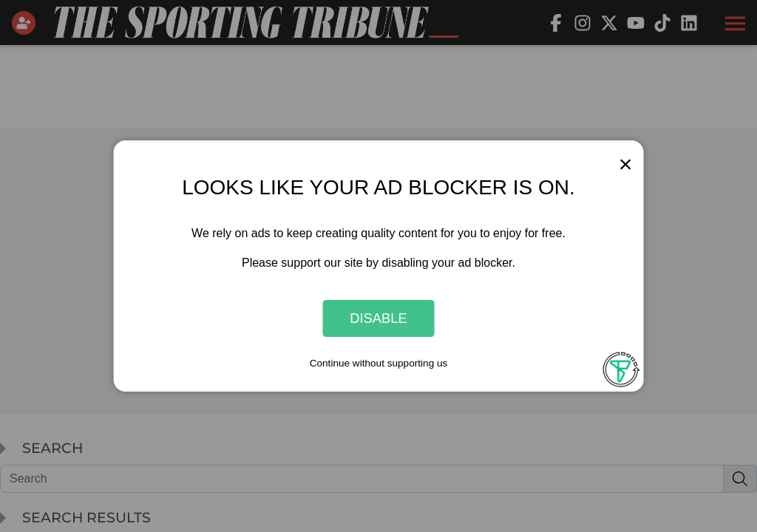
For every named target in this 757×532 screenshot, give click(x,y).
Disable (378, 318)
